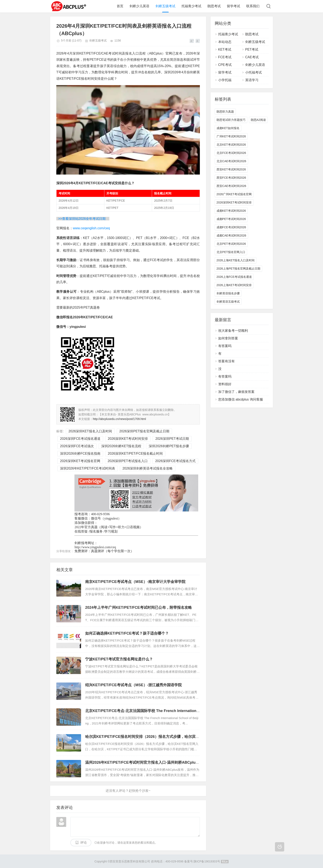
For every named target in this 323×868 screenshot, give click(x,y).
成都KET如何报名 (228, 128)
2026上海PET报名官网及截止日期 (238, 269)
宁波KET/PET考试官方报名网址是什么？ (119, 659)
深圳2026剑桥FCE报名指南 (80, 454)
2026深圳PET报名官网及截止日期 (144, 431)
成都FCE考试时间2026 (231, 227)
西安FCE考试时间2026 (231, 178)
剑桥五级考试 (165, 6)
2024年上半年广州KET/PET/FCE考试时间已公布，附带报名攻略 (139, 608)
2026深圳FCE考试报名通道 (80, 439)
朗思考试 (214, 6)
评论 (84, 842)
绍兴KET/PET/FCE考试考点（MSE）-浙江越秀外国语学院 (133, 685)
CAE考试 (252, 57)
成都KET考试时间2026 (231, 211)
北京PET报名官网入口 (231, 252)
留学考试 (233, 6)
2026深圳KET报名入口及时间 (90, 431)
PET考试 (252, 49)
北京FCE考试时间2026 (231, 153)
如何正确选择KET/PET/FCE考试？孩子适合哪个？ (127, 633)
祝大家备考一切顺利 (233, 331)
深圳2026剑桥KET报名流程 (121, 446)
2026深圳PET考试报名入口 (128, 461)
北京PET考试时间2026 (231, 244)
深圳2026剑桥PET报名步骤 (169, 446)
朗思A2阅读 (258, 120)
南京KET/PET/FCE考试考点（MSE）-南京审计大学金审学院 (135, 582)
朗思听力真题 (225, 112)
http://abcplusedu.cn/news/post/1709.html (119, 419)
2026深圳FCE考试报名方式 (175, 461)
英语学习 (252, 80)
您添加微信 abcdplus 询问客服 (241, 399)
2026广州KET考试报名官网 (234, 194)
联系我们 (253, 6)
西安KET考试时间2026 (231, 169)
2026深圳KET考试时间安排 (128, 439)
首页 (120, 6)
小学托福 (225, 80)
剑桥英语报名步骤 (228, 293)
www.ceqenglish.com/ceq (91, 228)
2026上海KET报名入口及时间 (236, 260)
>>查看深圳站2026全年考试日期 (83, 219)
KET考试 (225, 49)
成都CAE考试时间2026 (231, 235)
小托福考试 (253, 72)
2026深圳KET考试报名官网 (80, 461)
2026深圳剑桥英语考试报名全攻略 (148, 468)
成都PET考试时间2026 (231, 219)
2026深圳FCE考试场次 (77, 446)
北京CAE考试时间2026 (231, 161)
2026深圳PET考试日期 (172, 439)
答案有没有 (226, 361)
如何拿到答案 (228, 338)
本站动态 (225, 42)
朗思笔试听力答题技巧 (231, 120)
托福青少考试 (191, 6)
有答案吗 (225, 346)
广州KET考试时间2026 (231, 136)
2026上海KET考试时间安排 (234, 285)
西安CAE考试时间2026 (231, 186)
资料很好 (225, 384)
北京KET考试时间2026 (231, 145)
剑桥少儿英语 (139, 6)
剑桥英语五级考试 (228, 302)
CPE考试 (225, 65)
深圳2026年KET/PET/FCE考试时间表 (88, 468)
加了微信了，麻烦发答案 (236, 392)
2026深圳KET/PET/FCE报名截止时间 (135, 454)
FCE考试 (225, 57)
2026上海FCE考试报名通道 (234, 277)
